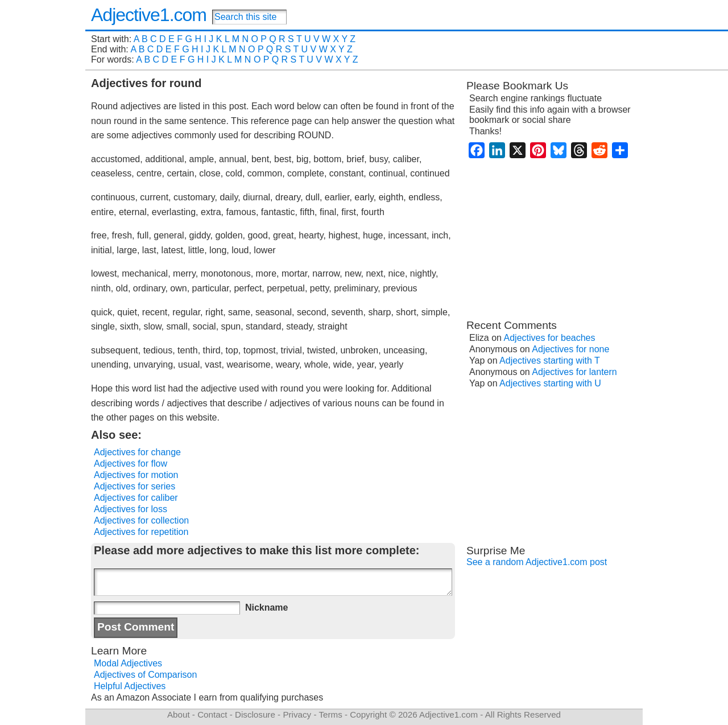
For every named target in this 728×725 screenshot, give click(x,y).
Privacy (297, 714)
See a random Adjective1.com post (537, 562)
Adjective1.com (149, 15)
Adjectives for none (570, 349)
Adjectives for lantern (574, 372)
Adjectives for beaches (550, 338)
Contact (212, 714)
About (179, 714)
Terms (330, 714)
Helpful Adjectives (130, 686)
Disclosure (255, 714)
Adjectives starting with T (550, 361)
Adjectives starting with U (550, 383)
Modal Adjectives (128, 663)
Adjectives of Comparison (145, 675)
